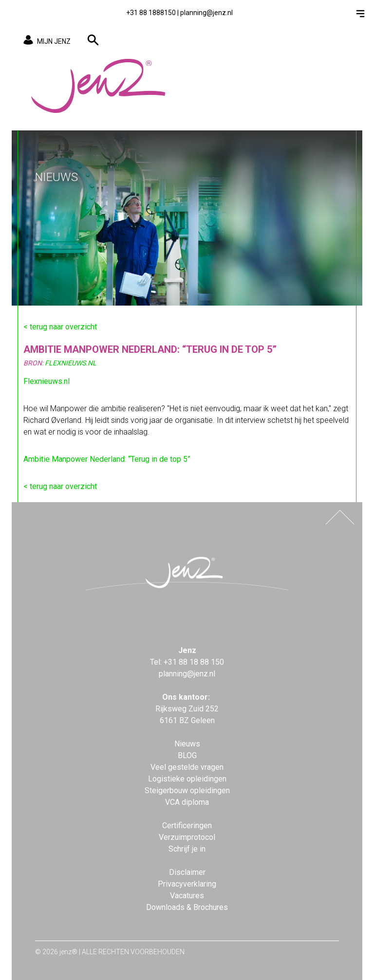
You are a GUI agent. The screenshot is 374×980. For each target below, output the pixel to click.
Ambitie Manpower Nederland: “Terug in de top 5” (107, 459)
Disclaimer (187, 872)
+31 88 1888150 (151, 13)
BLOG (187, 755)
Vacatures (187, 896)
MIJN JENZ (45, 41)
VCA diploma (187, 802)
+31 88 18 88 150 (194, 662)
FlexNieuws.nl (71, 363)
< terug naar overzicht (60, 327)
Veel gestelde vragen (187, 767)
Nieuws (187, 744)
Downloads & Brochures (187, 907)
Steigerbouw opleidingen (187, 790)
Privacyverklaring (187, 884)
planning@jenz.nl (206, 13)
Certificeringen (187, 826)
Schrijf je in (187, 849)
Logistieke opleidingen (187, 779)
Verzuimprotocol (187, 837)
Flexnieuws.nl (47, 381)
